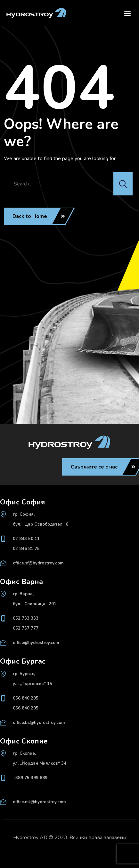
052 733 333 (26, 618)
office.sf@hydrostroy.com (38, 563)
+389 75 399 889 (30, 778)
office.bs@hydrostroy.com (39, 723)
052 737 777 (26, 628)
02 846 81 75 (26, 549)
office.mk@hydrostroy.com (39, 802)
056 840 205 (26, 698)
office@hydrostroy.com (36, 643)
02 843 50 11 (26, 539)
